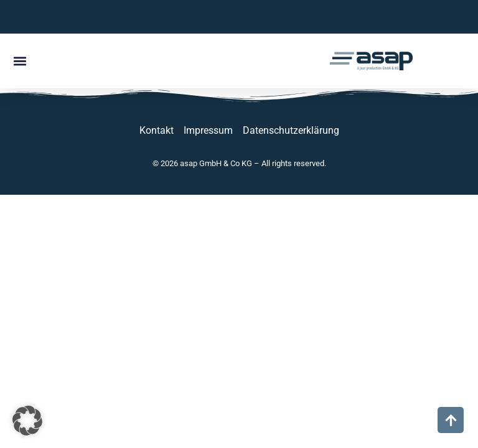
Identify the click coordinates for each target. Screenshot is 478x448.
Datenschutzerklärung (291, 130)
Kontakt (157, 130)
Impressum (208, 130)
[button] (20, 61)
